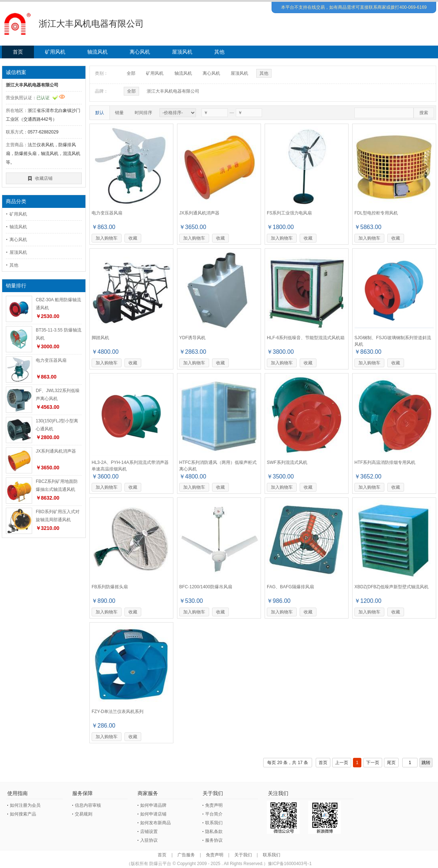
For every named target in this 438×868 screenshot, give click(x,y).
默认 (100, 113)
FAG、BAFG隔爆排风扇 (290, 587)
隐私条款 (214, 832)
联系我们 (214, 823)
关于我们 (243, 855)
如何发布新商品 (155, 823)
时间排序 (143, 113)
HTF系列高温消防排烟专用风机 (385, 462)
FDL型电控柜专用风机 (376, 213)
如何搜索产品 (23, 814)
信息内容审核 (88, 805)
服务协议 (214, 840)
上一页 (342, 763)
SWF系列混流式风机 (287, 462)
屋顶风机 (182, 52)
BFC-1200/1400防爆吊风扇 (206, 587)
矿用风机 (55, 52)
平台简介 (214, 814)
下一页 (373, 763)
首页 (18, 52)
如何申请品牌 (153, 805)
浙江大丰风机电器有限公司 (173, 91)
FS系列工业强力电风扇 (289, 213)
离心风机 (140, 52)
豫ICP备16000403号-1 (290, 864)
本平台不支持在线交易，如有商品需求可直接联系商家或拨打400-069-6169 (354, 7)
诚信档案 (16, 72)
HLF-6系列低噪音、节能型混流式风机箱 (306, 338)
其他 (219, 52)
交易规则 (84, 814)
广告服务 (186, 855)
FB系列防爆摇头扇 (110, 587)
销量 (119, 113)
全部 (131, 73)
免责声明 (214, 805)
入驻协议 (149, 840)
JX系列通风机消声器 (56, 451)
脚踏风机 (100, 338)
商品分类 (16, 201)
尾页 (391, 763)
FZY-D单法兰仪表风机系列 (118, 712)
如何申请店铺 (153, 814)
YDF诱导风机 (192, 338)
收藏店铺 (44, 178)
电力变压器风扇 (51, 360)
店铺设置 (149, 832)
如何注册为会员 (25, 805)
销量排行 (16, 286)
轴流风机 (97, 52)
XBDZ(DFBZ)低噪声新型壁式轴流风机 (391, 587)
